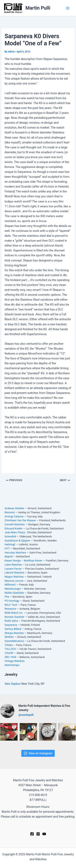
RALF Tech (11, 605)
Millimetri (10, 585)
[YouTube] (44, 834)
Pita (7, 597)
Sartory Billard (13, 629)
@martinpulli (26, 715)
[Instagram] (38, 834)
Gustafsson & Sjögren (17, 541)
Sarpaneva (11, 625)
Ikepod (8, 556)
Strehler (9, 637)
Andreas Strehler (14, 508)
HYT (7, 548)
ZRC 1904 (10, 657)
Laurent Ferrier (13, 569)
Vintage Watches (14, 661)
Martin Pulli (38, 8)
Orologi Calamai (14, 516)
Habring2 (10, 544)
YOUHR (9, 653)
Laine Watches (13, 565)
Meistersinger (13, 589)
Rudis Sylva (11, 621)
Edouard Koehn (13, 528)
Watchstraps (12, 665)
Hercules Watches (15, 553)
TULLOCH (10, 649)
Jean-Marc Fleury (15, 532)
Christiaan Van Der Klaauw (20, 520)
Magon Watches (14, 577)
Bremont (10, 512)
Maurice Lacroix (14, 581)
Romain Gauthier (14, 617)
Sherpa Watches (14, 633)
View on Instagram (38, 753)
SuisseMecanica (14, 641)
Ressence (10, 609)
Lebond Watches (14, 573)
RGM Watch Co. (14, 613)
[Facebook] (32, 834)
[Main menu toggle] (68, 8)
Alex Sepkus (13, 684)
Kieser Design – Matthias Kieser (23, 561)
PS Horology (12, 601)
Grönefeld (10, 536)
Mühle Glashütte (14, 593)
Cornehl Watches (14, 524)
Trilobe (9, 645)
